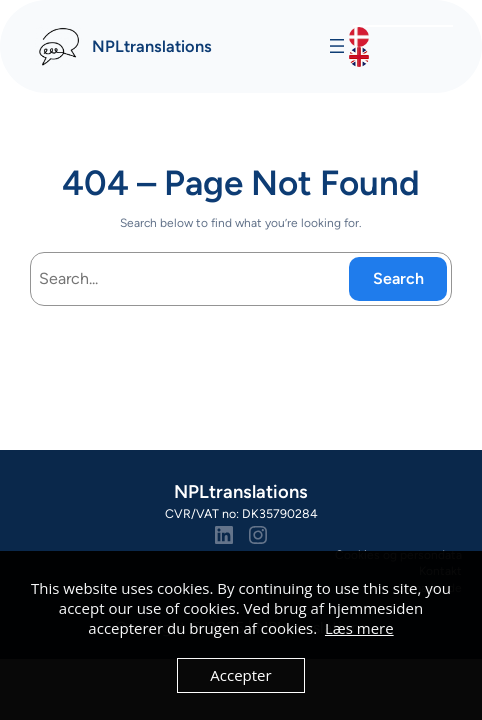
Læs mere (359, 628)
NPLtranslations (152, 46)
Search (398, 278)
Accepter (240, 675)
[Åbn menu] (337, 46)
